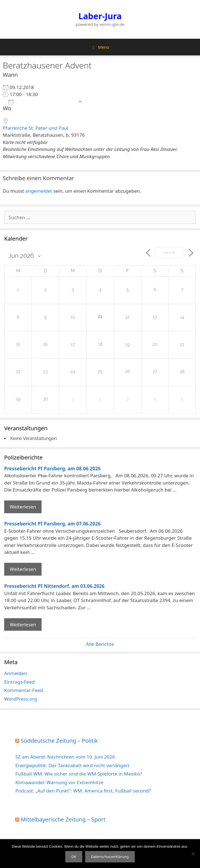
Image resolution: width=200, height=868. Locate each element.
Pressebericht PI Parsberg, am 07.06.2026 (52, 524)
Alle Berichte (100, 644)
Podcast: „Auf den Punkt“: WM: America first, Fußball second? (83, 791)
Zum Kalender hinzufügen (42, 102)
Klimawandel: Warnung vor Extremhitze (59, 782)
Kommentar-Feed (24, 690)
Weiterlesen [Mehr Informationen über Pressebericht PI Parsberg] (23, 507)
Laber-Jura (100, 16)
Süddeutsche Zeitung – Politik (59, 741)
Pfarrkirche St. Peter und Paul (36, 128)
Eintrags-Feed (19, 682)
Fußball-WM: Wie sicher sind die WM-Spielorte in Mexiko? (79, 774)
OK (74, 857)
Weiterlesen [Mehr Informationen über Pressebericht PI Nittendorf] (23, 624)
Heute (170, 253)
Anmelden (16, 673)
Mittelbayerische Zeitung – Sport (63, 819)
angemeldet (39, 191)
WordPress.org (21, 699)
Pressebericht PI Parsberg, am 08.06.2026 (52, 469)
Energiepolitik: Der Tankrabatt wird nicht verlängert (72, 765)
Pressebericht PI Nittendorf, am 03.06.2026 (54, 586)
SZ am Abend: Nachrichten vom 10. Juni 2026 (65, 757)
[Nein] (193, 854)
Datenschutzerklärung (110, 857)
